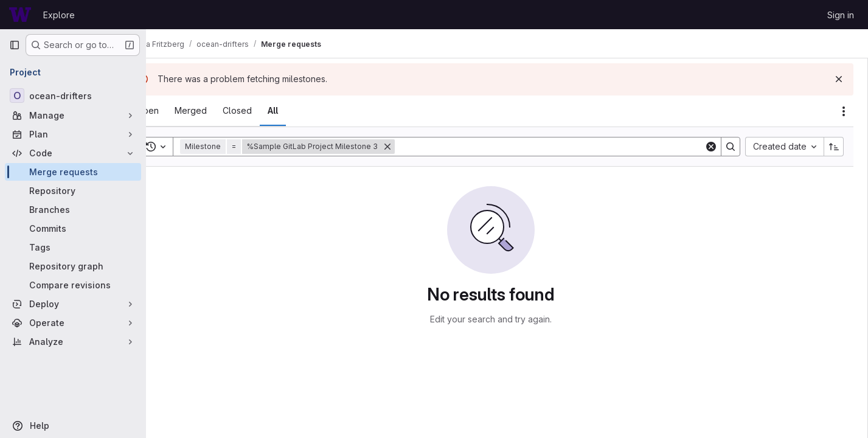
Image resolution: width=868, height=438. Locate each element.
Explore (59, 15)
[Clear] (711, 147)
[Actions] (844, 111)
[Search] (566, 147)
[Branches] (73, 210)
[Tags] (73, 247)
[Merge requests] (73, 172)
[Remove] (420, 147)
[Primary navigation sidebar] (15, 45)
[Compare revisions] (73, 285)
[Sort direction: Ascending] (834, 147)
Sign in (841, 15)
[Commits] (73, 228)
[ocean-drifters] (73, 96)
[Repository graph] (73, 266)
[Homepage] (20, 15)
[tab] (180, 111)
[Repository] (73, 191)
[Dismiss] (839, 79)
